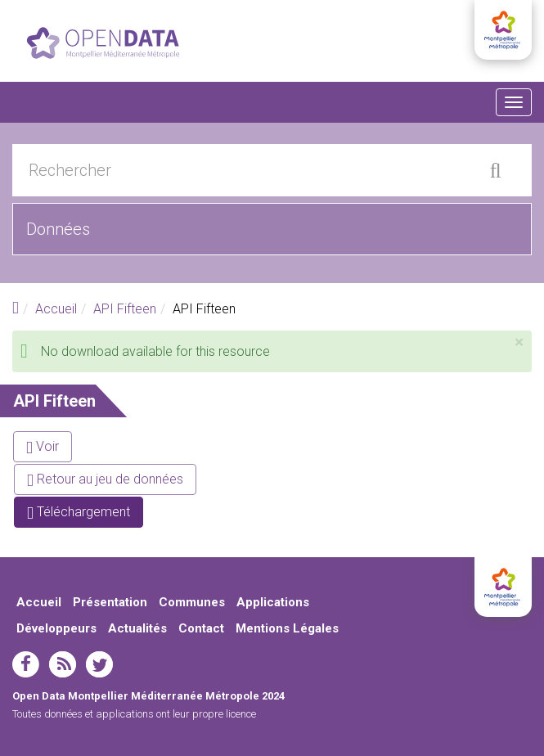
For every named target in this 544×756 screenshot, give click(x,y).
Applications (273, 602)
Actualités (137, 628)
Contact (201, 628)
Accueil (56, 309)
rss (63, 664)
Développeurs (56, 628)
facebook (26, 664)
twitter (99, 664)
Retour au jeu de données (105, 479)
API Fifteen (125, 309)
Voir (43, 446)
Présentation (110, 602)
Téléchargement (85, 515)
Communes (192, 602)
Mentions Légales (287, 628)
